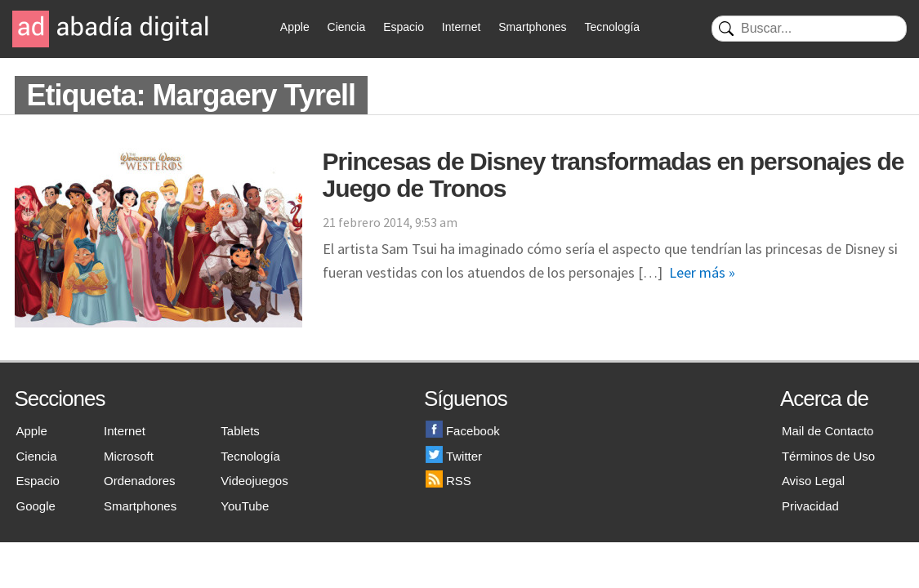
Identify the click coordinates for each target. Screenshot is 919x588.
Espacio (404, 27)
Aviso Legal (813, 481)
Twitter (454, 456)
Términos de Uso (828, 456)
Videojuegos (254, 481)
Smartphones (532, 27)
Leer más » (702, 272)
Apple (295, 27)
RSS (448, 481)
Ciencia (347, 27)
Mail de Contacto (828, 431)
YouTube (245, 506)
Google (36, 506)
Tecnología (612, 27)
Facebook (463, 431)
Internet (461, 27)
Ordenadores (140, 481)
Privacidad (810, 506)
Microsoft (129, 456)
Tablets (240, 431)
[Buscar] (809, 29)
